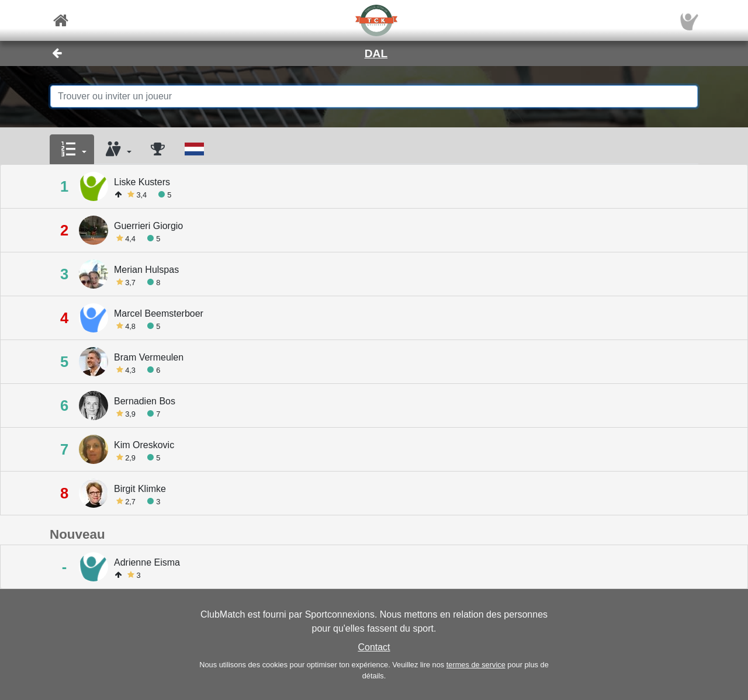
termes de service (476, 665)
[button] (72, 150)
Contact (374, 647)
